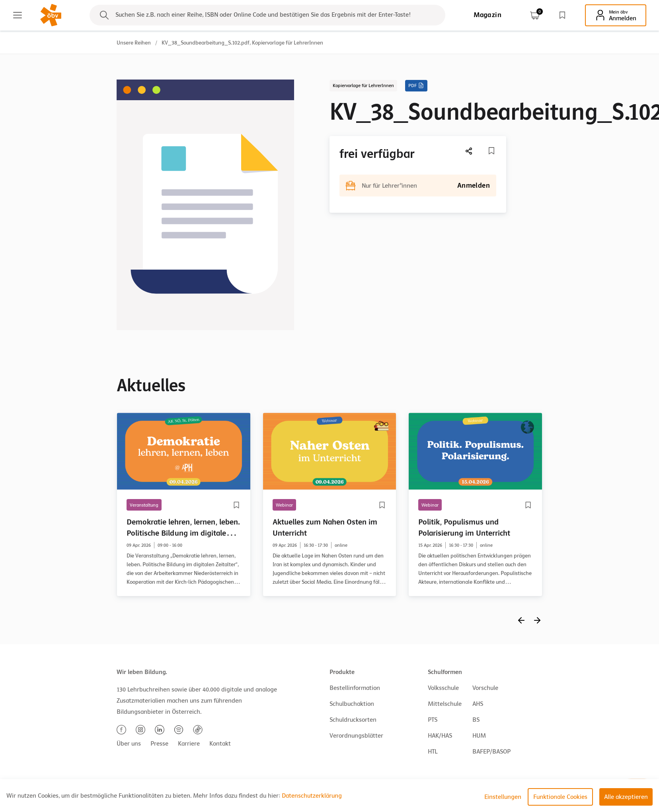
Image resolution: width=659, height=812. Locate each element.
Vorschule (485, 688)
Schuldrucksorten (353, 720)
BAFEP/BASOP (491, 752)
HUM (479, 736)
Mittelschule (445, 704)
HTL (433, 752)
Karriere (189, 744)
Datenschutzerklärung (312, 796)
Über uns (129, 744)
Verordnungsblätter (356, 736)
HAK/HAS (440, 736)
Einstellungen (503, 797)
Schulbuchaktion (352, 704)
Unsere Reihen (134, 43)
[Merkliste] (491, 151)
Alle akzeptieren (626, 797)
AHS (478, 704)
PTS (433, 720)
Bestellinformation (355, 688)
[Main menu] (18, 15)
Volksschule (443, 688)
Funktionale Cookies (560, 797)
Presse (159, 744)
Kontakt (220, 744)
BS (476, 720)
